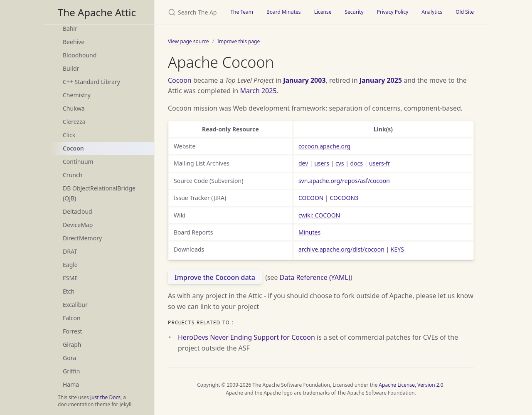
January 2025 (381, 80)
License (323, 12)
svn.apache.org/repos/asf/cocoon (344, 181)
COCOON (311, 198)
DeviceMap (78, 225)
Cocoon (73, 148)
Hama (71, 384)
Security (354, 12)
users (322, 163)
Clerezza (74, 122)
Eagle (70, 265)
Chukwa (74, 108)
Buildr (71, 68)
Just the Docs (105, 397)
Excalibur (75, 305)
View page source (188, 41)
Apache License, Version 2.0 (411, 385)
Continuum (78, 162)
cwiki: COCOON (319, 215)
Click (69, 135)
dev (303, 163)
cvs (340, 163)
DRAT (70, 251)
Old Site (465, 12)
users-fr (380, 163)
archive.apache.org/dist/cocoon (341, 249)
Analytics (432, 12)
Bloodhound (80, 55)
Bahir (70, 28)
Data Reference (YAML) (315, 277)
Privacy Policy (393, 12)
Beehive (74, 42)
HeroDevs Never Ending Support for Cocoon (246, 337)
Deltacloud (78, 211)
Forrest (73, 331)
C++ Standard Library (91, 82)
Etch (69, 291)
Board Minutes (284, 12)
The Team (242, 12)
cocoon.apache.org (324, 146)
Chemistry (77, 95)
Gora (69, 358)
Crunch (73, 175)
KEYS (397, 249)
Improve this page (239, 41)
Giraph (72, 345)
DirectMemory (82, 238)
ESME (70, 278)
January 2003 (304, 80)
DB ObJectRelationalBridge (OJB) (99, 193)
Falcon (72, 318)
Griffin (71, 371)
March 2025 (258, 91)
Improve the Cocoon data (215, 277)
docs (357, 163)
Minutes (309, 232)
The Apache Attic (97, 12)
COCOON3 (344, 198)
